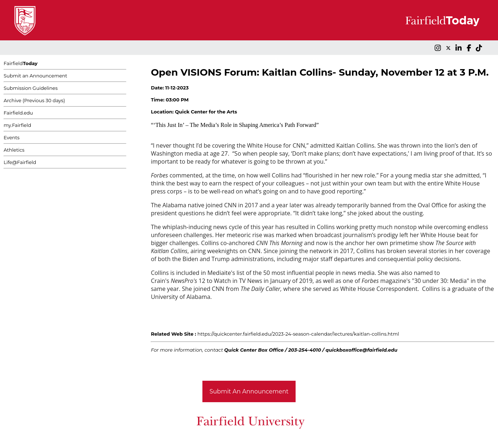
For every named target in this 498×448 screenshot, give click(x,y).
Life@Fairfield (20, 162)
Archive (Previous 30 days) (34, 100)
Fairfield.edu (18, 113)
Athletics (14, 150)
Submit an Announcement (35, 76)
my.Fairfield (17, 125)
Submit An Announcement (249, 391)
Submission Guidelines (31, 88)
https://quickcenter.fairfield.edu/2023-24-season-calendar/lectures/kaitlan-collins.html (298, 334)
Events (12, 137)
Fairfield (21, 63)
